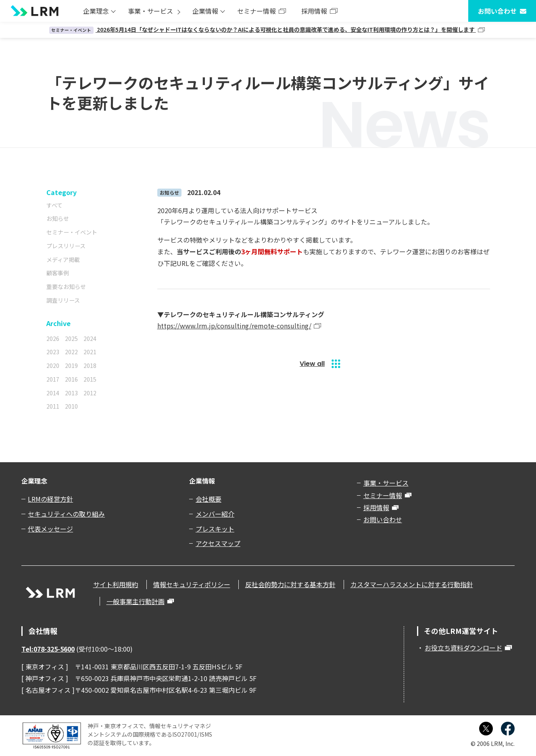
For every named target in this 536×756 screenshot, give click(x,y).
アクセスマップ (218, 543)
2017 (53, 379)
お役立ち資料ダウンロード (463, 648)
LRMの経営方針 (50, 499)
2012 (90, 393)
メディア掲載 (63, 260)
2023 (53, 352)
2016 (71, 379)
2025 (71, 339)
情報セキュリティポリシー (192, 584)
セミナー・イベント (72, 232)
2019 (71, 366)
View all (312, 364)
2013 (71, 393)
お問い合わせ (497, 11)
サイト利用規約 (116, 584)
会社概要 (209, 499)
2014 (53, 393)
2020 (53, 366)
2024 (90, 339)
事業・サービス (150, 11)
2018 (90, 366)
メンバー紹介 (215, 514)
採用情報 (314, 11)
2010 (71, 406)
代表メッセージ (50, 529)
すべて (54, 205)
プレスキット (215, 529)
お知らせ (58, 218)
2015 (90, 379)
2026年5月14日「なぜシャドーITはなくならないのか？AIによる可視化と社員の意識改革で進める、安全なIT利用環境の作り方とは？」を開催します (263, 29)
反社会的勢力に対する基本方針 (290, 584)
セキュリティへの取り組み (66, 514)
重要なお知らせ (66, 287)
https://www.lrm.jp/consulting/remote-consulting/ (234, 326)
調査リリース (63, 300)
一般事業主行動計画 (136, 601)
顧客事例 (58, 273)
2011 (53, 406)
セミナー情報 (257, 11)
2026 (53, 339)
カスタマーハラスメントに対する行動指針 (412, 584)
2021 (90, 352)
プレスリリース (66, 246)
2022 (71, 352)
